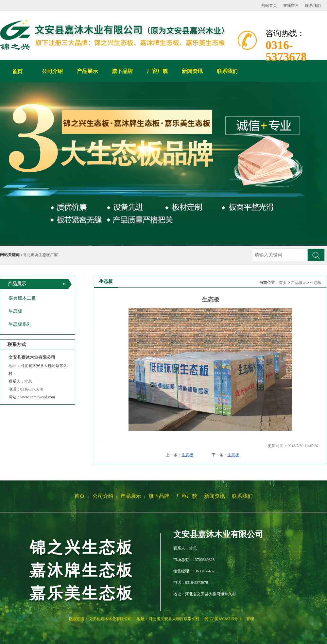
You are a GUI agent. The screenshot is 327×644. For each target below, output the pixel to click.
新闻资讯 (215, 496)
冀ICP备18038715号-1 (223, 619)
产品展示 (299, 283)
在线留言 (291, 6)
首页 (17, 71)
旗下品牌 (159, 496)
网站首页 (269, 6)
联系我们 (313, 6)
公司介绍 (103, 496)
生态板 (316, 283)
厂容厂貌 (187, 496)
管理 (250, 619)
